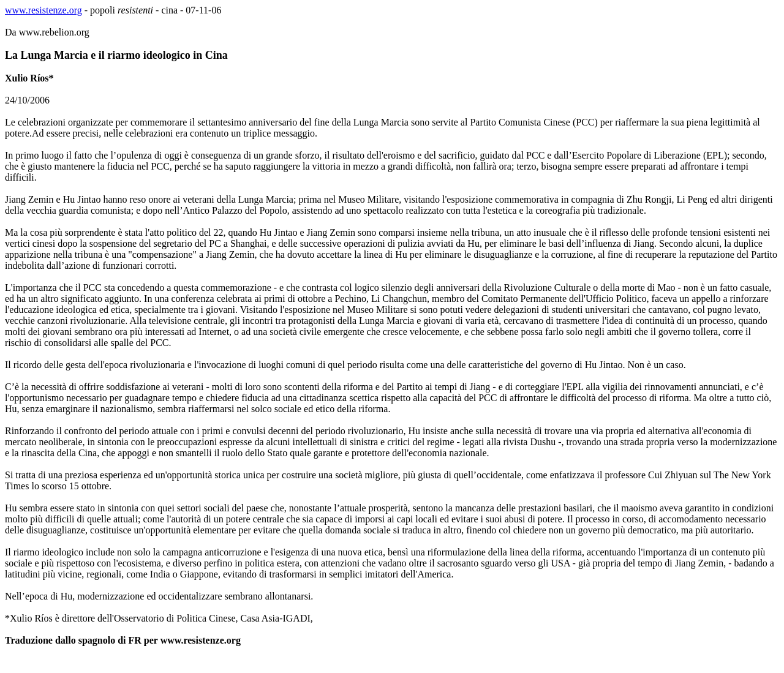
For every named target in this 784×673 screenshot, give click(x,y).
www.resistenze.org (43, 10)
